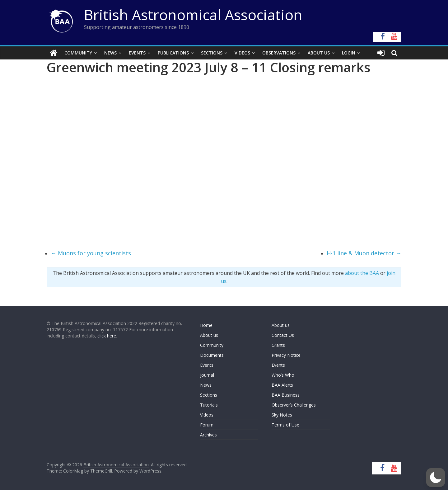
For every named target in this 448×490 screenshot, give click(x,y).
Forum (207, 425)
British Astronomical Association (193, 15)
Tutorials (209, 405)
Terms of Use (285, 425)
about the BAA (362, 273)
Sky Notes (282, 415)
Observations (279, 53)
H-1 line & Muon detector (364, 253)
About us (209, 335)
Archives (208, 435)
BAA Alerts (282, 385)
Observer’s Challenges (294, 405)
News (110, 53)
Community (78, 53)
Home (206, 325)
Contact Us (283, 335)
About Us (319, 53)
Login (349, 53)
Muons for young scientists (91, 253)
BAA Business (286, 395)
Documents (212, 355)
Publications (173, 53)
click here (107, 336)
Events (137, 53)
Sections (212, 53)
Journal (207, 375)
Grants (278, 345)
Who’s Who (283, 375)
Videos (242, 53)
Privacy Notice (286, 355)
